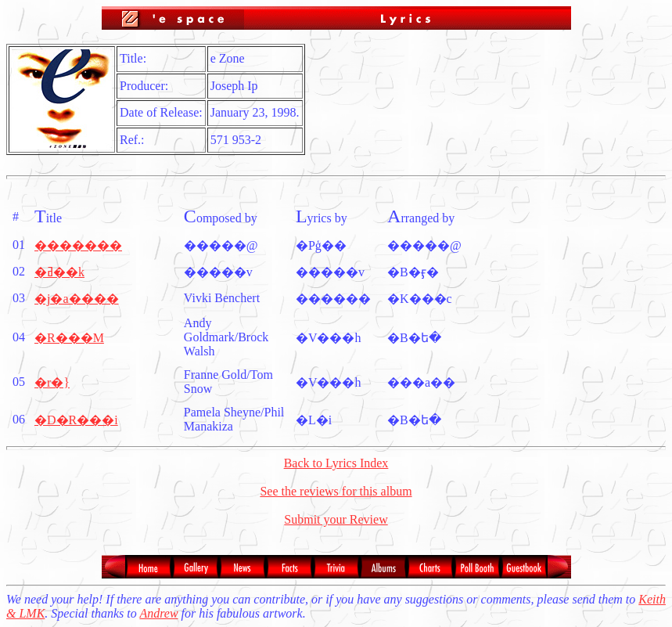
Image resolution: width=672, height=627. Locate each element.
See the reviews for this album (336, 491)
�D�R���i (76, 420)
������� (78, 245)
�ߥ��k (59, 272)
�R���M (69, 338)
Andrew (158, 613)
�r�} (52, 382)
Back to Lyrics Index (336, 463)
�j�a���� (77, 299)
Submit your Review (336, 519)
